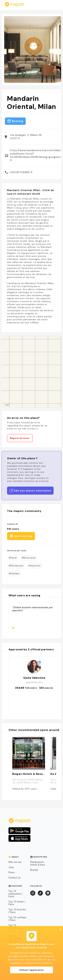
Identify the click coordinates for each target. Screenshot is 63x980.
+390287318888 (21, 172)
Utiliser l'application (32, 970)
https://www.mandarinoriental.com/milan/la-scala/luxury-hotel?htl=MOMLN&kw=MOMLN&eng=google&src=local (35, 155)
